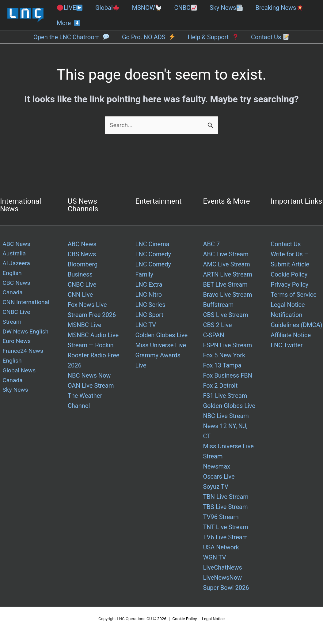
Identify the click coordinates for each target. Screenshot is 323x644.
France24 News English (21, 330)
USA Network (221, 548)
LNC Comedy (153, 254)
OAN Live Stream (91, 386)
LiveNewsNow (222, 578)
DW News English (24, 305)
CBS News (82, 254)
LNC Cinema (152, 244)
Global (107, 8)
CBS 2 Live (217, 325)
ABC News (82, 244)
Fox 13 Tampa (222, 366)
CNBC (185, 8)
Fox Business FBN (228, 376)
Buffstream (218, 305)
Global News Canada (17, 350)
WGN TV (214, 558)
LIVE (70, 8)
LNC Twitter (287, 345)
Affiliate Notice (291, 335)
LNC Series (150, 305)
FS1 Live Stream (225, 396)
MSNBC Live (85, 325)
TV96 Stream (221, 517)
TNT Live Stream (225, 527)
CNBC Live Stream (25, 295)
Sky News (226, 8)
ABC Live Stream (226, 254)
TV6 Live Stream (225, 537)
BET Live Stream (225, 285)
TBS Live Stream (225, 507)
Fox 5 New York (224, 356)
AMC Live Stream (226, 265)
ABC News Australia (14, 249)
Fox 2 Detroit (220, 386)
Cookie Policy (289, 275)
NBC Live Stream (226, 416)
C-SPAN (213, 335)
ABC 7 (211, 244)
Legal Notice (288, 305)
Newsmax (217, 467)
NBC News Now (89, 376)
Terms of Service (294, 295)
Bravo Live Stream (227, 295)
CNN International (24, 285)
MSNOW (147, 8)
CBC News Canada (26, 275)
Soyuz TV (216, 487)
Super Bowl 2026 (226, 588)
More (68, 23)
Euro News (15, 315)
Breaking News (279, 8)
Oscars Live (219, 477)
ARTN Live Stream (228, 275)
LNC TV (146, 325)
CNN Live (80, 295)
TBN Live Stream (226, 497)
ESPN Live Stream (227, 345)
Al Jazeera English (25, 265)
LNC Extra (149, 285)
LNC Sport (149, 315)
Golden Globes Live (162, 335)
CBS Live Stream (225, 315)
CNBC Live (82, 285)
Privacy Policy (289, 285)
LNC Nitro (149, 295)
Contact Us (286, 244)
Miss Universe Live (161, 345)
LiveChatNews (222, 568)
